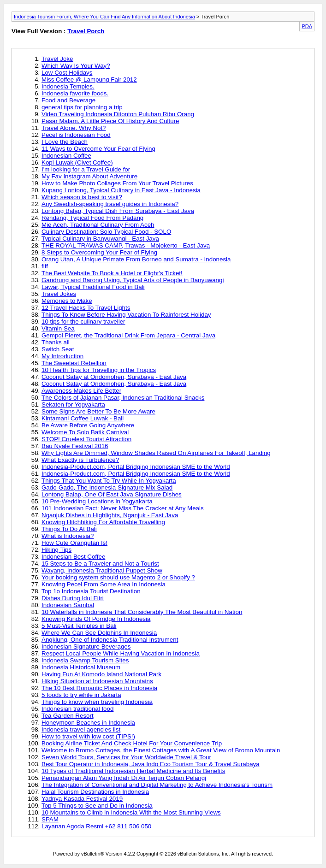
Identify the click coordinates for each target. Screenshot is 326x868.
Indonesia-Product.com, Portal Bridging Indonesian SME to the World (136, 467)
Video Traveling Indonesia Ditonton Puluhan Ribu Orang (118, 114)
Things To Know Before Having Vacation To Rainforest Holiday (126, 315)
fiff (45, 266)
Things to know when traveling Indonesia (97, 702)
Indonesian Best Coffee (73, 557)
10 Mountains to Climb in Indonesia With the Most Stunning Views (131, 812)
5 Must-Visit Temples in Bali (79, 626)
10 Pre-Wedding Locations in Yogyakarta (97, 501)
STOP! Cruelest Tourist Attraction (86, 439)
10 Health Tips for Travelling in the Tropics (99, 370)
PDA (307, 26)
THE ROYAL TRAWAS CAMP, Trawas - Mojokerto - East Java (126, 245)
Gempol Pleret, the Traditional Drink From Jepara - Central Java (128, 335)
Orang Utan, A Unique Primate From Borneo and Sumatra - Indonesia (136, 259)
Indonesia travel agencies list (81, 729)
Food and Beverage (68, 100)
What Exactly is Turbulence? (80, 460)
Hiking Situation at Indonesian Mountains (97, 681)
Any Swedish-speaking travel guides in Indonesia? (110, 204)
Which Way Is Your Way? (76, 66)
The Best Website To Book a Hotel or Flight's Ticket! (112, 273)
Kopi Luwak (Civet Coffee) (77, 162)
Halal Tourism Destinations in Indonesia (95, 792)
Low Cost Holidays (67, 73)
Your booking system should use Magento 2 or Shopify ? (118, 577)
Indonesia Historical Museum (81, 667)
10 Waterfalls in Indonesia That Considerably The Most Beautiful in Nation (142, 612)
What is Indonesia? (68, 536)
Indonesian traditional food (77, 709)
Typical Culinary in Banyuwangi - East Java (100, 239)
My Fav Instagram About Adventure (89, 176)
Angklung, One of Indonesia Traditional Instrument (110, 640)
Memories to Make (67, 301)
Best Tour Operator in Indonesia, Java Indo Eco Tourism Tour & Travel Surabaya (151, 764)
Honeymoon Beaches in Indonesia (88, 723)
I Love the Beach (65, 142)
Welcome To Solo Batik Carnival (85, 432)
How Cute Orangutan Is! (74, 543)
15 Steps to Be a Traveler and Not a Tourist (100, 564)
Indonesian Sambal (68, 605)
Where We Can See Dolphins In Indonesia (99, 633)
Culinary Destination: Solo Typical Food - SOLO (106, 232)
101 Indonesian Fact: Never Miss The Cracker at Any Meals (123, 508)
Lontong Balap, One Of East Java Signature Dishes (112, 494)
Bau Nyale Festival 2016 (75, 446)
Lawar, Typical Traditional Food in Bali (93, 287)
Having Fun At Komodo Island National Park (101, 674)
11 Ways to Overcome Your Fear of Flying (98, 149)
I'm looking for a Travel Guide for (86, 169)
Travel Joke (57, 59)
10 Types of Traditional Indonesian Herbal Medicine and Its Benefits (133, 771)
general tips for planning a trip (82, 107)
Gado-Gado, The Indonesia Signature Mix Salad (107, 487)
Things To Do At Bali (69, 529)
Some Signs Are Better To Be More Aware (98, 411)
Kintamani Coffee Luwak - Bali (83, 418)
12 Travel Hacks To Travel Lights (86, 308)
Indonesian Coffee (66, 156)
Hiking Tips (56, 550)
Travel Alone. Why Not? (74, 128)
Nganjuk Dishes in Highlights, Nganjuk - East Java (110, 515)
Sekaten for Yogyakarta (73, 404)
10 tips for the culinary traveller (83, 322)
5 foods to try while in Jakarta (81, 695)
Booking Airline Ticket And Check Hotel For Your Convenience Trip (132, 743)
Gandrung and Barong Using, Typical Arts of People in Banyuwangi (133, 280)
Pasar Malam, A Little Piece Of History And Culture (110, 121)
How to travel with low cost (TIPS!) (88, 736)
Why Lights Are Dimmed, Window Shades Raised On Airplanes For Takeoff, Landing (156, 453)
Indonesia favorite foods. (75, 93)
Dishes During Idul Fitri (73, 598)
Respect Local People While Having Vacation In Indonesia (121, 653)
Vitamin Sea (58, 328)
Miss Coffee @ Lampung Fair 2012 (89, 80)
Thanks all (56, 342)
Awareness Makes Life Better (81, 391)
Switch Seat (58, 349)
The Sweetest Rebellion (74, 363)
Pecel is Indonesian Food (76, 135)
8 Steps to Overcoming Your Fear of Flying (99, 252)
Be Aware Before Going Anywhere (88, 425)
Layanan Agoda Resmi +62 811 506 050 (96, 826)
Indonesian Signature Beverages (86, 647)
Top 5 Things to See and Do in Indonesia (97, 806)
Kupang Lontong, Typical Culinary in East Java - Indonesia (121, 190)
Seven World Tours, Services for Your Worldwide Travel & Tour (126, 757)
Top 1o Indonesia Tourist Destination (91, 591)
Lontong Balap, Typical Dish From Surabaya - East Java (118, 211)
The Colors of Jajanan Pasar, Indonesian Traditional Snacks (123, 398)
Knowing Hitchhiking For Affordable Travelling (103, 522)
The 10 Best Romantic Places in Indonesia (99, 688)
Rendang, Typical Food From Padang (92, 218)
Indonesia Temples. (68, 86)
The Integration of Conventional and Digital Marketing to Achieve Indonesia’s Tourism (157, 785)
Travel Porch (86, 31)
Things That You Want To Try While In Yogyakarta (109, 481)
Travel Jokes (59, 294)
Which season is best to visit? (82, 197)
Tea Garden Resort (68, 716)
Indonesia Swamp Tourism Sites (85, 660)
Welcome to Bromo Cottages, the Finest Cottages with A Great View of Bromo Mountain (161, 750)
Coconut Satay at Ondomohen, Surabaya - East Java (114, 377)
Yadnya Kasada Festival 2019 (82, 799)
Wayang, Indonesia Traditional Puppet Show (102, 570)
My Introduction (62, 356)
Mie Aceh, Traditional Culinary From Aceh (98, 225)
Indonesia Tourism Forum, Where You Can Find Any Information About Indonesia (104, 17)
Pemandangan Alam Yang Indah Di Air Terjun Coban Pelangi (124, 778)
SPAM (50, 819)
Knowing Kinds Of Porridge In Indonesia (96, 619)
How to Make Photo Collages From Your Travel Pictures (117, 183)
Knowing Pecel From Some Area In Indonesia (104, 584)
